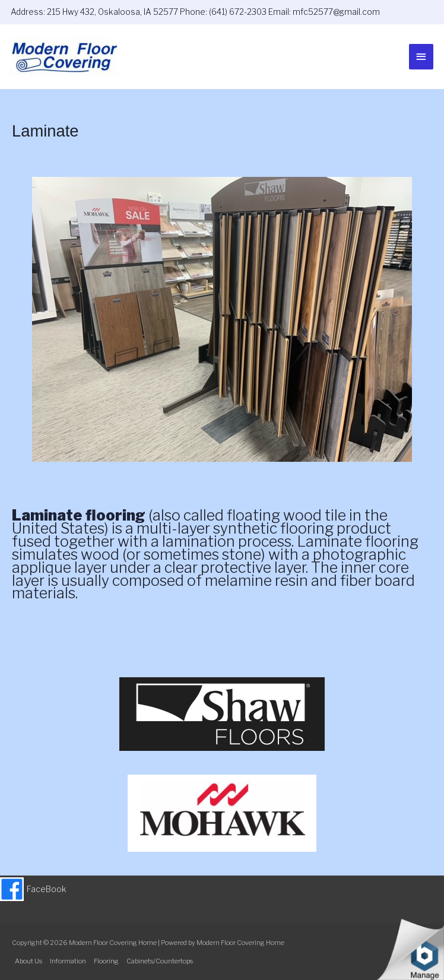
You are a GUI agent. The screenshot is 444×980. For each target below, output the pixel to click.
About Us (28, 961)
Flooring (106, 961)
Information (68, 961)
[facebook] (33, 889)
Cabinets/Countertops (160, 961)
